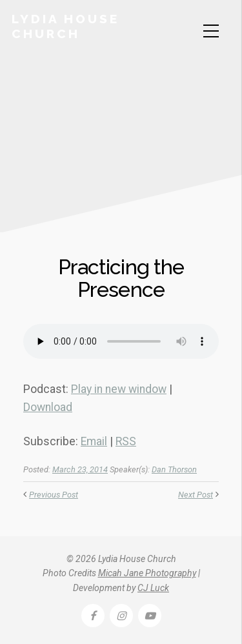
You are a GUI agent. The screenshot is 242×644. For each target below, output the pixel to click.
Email (94, 441)
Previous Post (54, 495)
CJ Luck (153, 588)
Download (48, 407)
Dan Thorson (174, 469)
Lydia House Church (66, 26)
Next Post (196, 495)
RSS (126, 441)
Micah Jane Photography (147, 573)
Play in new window (119, 389)
